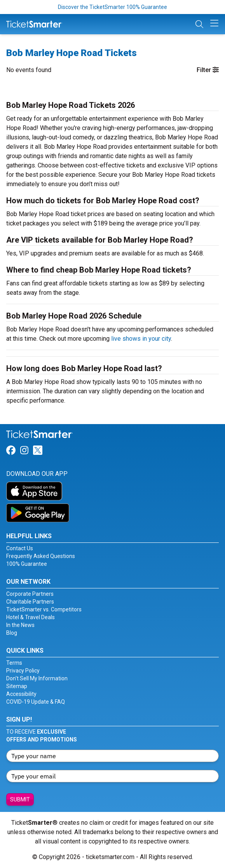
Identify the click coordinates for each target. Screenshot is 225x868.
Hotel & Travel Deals (31, 617)
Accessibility (21, 694)
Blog (12, 633)
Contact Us (20, 548)
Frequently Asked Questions (41, 556)
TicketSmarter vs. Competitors (44, 609)
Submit (20, 799)
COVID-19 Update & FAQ (36, 702)
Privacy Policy (23, 671)
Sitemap (17, 686)
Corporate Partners (30, 594)
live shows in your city (141, 339)
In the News (20, 625)
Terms (14, 663)
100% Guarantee (27, 564)
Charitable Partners (30, 602)
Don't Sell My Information (37, 678)
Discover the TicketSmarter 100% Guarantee (112, 7)
